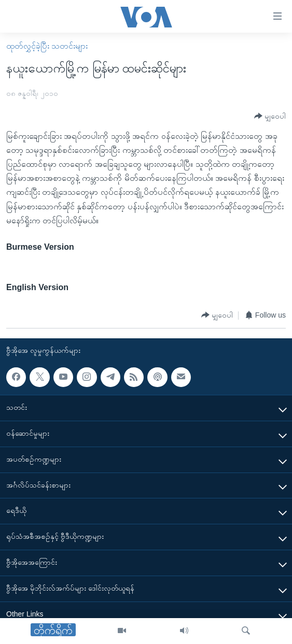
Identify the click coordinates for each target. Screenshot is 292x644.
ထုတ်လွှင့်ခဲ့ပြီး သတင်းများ (47, 46)
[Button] (270, 116)
